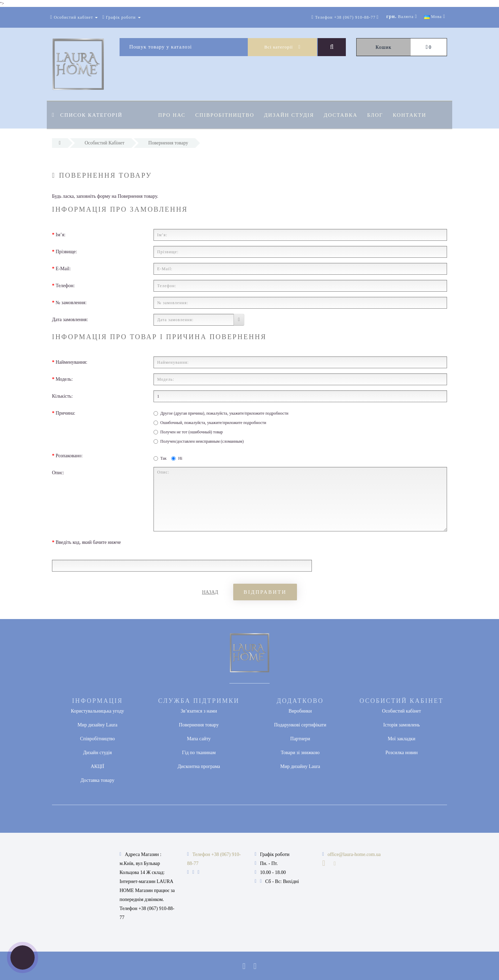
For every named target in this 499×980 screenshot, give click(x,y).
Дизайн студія (291, 115)
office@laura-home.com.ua (354, 854)
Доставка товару (97, 780)
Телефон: (65, 286)
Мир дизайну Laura (98, 725)
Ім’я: (61, 235)
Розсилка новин (401, 753)
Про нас (172, 115)
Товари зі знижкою (300, 753)
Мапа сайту (199, 739)
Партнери (300, 739)
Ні (177, 458)
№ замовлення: (71, 303)
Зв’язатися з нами (199, 711)
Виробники (300, 711)
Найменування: (72, 362)
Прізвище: (67, 252)
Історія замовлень (402, 725)
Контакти (415, 115)
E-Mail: (63, 269)
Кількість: (62, 396)
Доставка (344, 115)
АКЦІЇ (98, 766)
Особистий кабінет (402, 711)
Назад (210, 592)
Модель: (64, 379)
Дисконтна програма (199, 766)
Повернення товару (168, 143)
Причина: (66, 413)
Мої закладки (402, 739)
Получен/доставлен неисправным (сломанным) (199, 441)
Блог (379, 115)
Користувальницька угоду (97, 711)
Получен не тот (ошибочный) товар (188, 432)
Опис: (58, 473)
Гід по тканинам (199, 753)
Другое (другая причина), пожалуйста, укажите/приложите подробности (221, 413)
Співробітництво (226, 115)
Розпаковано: (69, 456)
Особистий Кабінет (104, 143)
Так (160, 458)
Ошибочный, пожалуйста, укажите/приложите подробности (210, 423)
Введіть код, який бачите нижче (88, 542)
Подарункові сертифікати (300, 725)
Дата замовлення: (70, 320)
